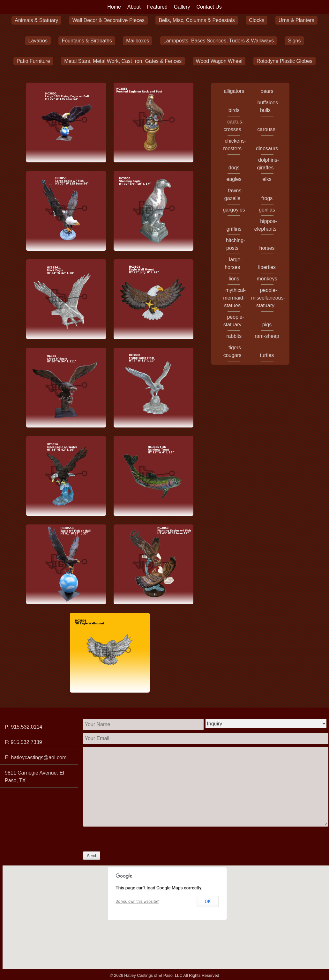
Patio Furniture (33, 61)
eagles (234, 179)
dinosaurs (267, 148)
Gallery (182, 7)
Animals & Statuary (36, 20)
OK (208, 902)
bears (267, 91)
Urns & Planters (296, 20)
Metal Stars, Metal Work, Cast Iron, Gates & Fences (123, 61)
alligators (234, 91)
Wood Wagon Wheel (219, 61)
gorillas (267, 210)
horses (267, 248)
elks (267, 179)
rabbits (234, 336)
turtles (267, 355)
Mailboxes (138, 41)
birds (234, 110)
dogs (234, 168)
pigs (267, 325)
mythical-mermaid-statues (234, 298)
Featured (157, 7)
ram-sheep (267, 336)
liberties (267, 267)
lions (234, 279)
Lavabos (38, 41)
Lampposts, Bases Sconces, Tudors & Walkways (219, 41)
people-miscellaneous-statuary (268, 298)
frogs (267, 198)
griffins (234, 229)
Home (114, 7)
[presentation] (131, 839)
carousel (267, 129)
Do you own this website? (137, 902)
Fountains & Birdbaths (87, 41)
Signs (294, 41)
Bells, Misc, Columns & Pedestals (197, 20)
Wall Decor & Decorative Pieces (108, 20)
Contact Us (209, 7)
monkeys (267, 279)
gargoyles (234, 210)
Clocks (257, 20)
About (134, 7)
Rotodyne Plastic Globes (284, 61)
